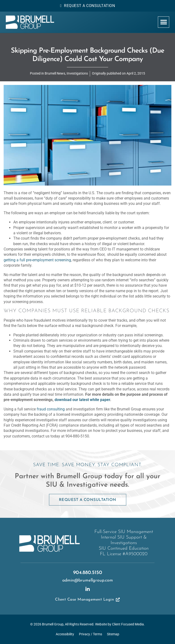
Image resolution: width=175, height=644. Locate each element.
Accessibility (65, 634)
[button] (164, 22)
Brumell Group (53, 624)
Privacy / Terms (91, 634)
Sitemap (113, 634)
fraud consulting (51, 409)
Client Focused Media (128, 624)
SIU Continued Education (124, 549)
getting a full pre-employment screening (37, 260)
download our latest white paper (82, 400)
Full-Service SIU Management (124, 532)
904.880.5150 (88, 573)
